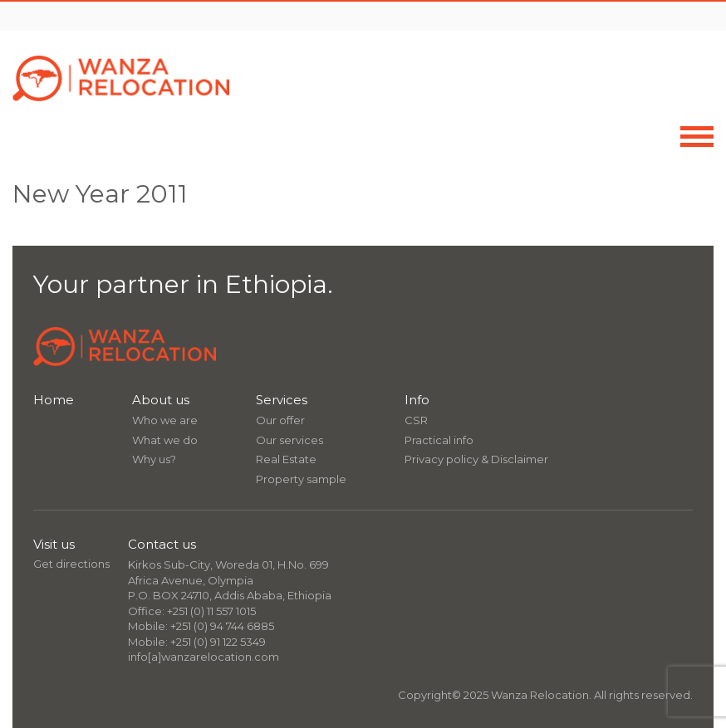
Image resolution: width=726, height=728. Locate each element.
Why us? (154, 459)
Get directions (71, 564)
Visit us (54, 544)
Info (417, 400)
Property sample (301, 479)
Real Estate (286, 459)
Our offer (280, 420)
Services (282, 400)
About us (161, 400)
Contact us (162, 544)
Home (54, 400)
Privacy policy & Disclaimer (476, 459)
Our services (289, 440)
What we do (165, 440)
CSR (416, 420)
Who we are (165, 420)
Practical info (439, 440)
